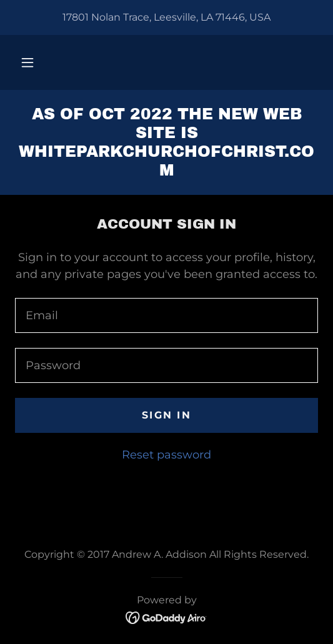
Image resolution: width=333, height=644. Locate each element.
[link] (166, 142)
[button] (27, 62)
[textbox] (166, 315)
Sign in (166, 415)
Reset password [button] (166, 455)
